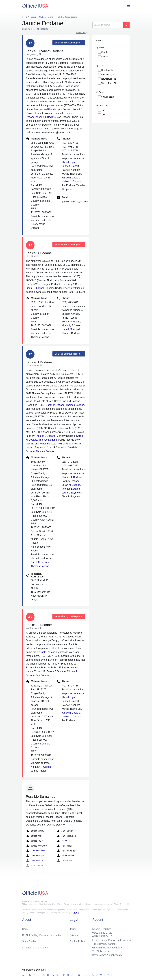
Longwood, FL (108, 75)
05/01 (95, 933)
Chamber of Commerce (35, 948)
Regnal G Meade (52, 284)
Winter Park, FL (109, 83)
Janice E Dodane (71, 178)
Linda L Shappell (35, 288)
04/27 (102, 936)
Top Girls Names (101, 951)
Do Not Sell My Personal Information (42, 935)
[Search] (108, 25)
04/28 (95, 936)
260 (103, 110)
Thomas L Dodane (45, 436)
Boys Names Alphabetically (107, 955)
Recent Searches (102, 929)
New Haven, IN (109, 79)
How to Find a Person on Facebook (112, 940)
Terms (73, 929)
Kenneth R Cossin (47, 652)
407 (103, 115)
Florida (105, 52)
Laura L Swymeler (36, 447)
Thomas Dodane (75, 405)
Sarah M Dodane (55, 405)
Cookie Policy (77, 941)
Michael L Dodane (46, 117)
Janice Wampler (35, 856)
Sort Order (81, 33)
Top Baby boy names (104, 944)
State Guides (29, 941)
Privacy (74, 935)
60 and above (108, 97)
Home (25, 929)
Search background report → (69, 43)
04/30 (102, 933)
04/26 (109, 936)
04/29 (109, 933)
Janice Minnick (65, 856)
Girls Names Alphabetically (107, 948)
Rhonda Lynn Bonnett (59, 109)
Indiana (105, 57)
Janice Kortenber (36, 851)
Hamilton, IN (107, 70)
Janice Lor (64, 841)
